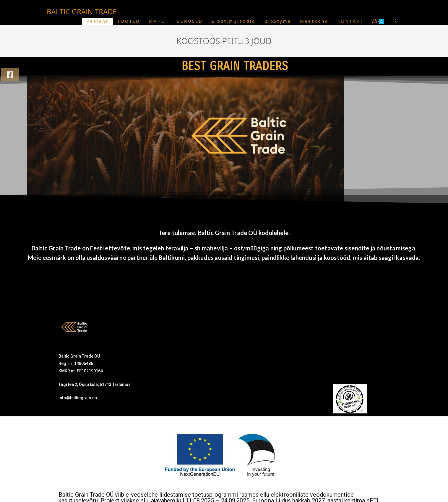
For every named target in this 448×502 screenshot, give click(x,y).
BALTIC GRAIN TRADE (82, 11)
